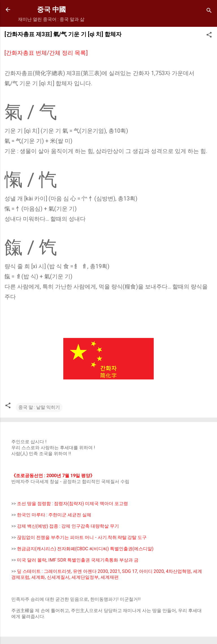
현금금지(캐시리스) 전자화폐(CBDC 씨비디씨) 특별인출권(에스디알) (85, 549)
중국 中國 (51, 10)
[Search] (209, 11)
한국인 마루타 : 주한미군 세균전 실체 (54, 515)
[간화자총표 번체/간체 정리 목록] (46, 53)
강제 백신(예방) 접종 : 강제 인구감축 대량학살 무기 (68, 526)
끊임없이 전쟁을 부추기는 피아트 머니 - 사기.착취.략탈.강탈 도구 (82, 537)
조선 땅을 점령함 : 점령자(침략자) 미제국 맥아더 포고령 (72, 504)
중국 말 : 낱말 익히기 (39, 407)
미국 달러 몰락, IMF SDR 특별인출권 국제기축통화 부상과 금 (78, 560)
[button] (209, 36)
